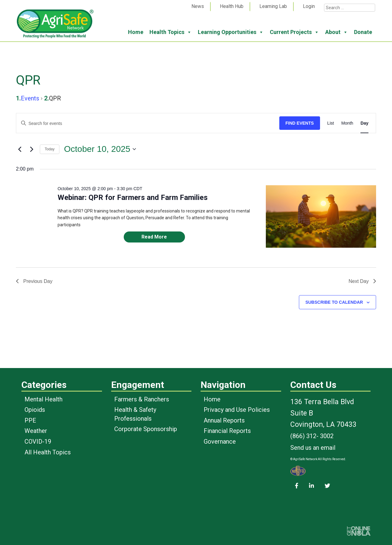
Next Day (362, 281)
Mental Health (43, 399)
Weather (36, 431)
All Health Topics (48, 452)
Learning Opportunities (231, 32)
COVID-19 (38, 442)
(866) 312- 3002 (312, 436)
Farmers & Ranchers (142, 399)
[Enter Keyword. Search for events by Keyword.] (148, 124)
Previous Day (34, 281)
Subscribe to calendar (334, 302)
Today (50, 149)
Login (309, 6)
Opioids (35, 410)
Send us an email (313, 448)
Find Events (300, 123)
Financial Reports (227, 431)
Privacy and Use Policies (237, 410)
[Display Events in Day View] (364, 123)
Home (136, 32)
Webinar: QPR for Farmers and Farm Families (133, 197)
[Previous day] (20, 149)
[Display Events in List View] (331, 123)
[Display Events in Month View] (347, 123)
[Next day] (32, 149)
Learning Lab (273, 6)
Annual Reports (224, 420)
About (337, 32)
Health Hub (232, 6)
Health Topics (171, 32)
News (198, 6)
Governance (220, 442)
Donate (363, 32)
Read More (154, 237)
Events (30, 98)
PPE (30, 420)
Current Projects (294, 32)
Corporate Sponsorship (146, 429)
